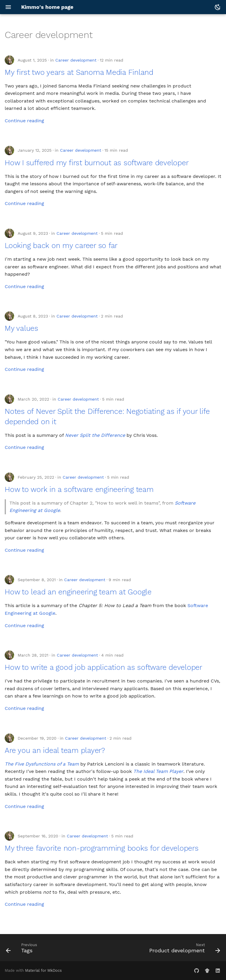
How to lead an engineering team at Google (78, 592)
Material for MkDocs (43, 970)
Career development (76, 60)
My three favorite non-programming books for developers (102, 848)
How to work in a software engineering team (79, 489)
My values (21, 328)
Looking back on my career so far (61, 246)
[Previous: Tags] (23, 949)
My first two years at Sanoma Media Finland (79, 72)
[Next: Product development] (184, 949)
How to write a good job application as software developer (103, 667)
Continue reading (24, 121)
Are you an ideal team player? (55, 750)
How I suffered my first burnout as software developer (97, 163)
